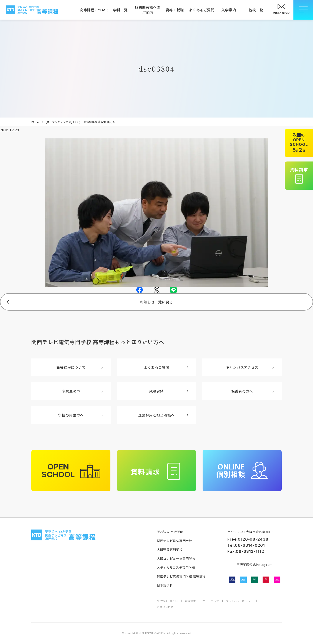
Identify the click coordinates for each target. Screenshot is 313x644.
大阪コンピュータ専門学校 (176, 558)
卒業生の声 (82, 391)
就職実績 (169, 391)
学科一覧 (121, 10)
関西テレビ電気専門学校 (175, 541)
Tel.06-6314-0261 (246, 545)
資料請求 (190, 601)
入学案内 (229, 10)
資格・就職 (175, 10)
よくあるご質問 (202, 10)
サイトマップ (211, 601)
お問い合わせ (165, 607)
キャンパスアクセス (250, 367)
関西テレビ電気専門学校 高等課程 (181, 576)
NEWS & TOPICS (168, 601)
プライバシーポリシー (240, 601)
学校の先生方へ (81, 415)
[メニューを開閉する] (303, 10)
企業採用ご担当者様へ (163, 415)
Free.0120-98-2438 (248, 539)
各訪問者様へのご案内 (148, 10)
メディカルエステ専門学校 (176, 567)
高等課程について (93, 10)
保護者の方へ (252, 391)
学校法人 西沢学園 (170, 532)
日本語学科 (165, 585)
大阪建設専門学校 (170, 550)
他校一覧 (256, 10)
